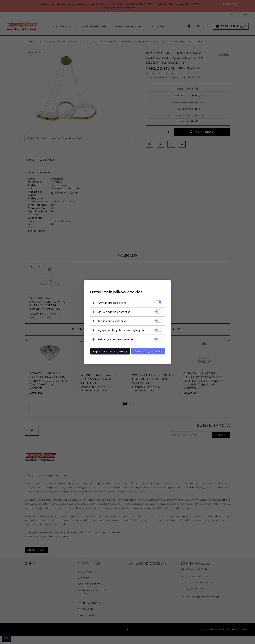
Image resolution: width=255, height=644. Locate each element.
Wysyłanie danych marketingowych (121, 330)
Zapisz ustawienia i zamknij (110, 351)
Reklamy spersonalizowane (115, 339)
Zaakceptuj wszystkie (148, 351)
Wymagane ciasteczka (112, 303)
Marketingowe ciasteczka (114, 312)
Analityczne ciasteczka (112, 321)
